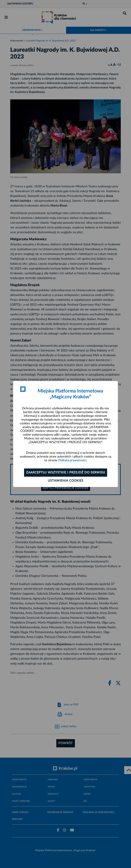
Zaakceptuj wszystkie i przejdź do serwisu (66, 473)
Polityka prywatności (72, 460)
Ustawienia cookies (66, 481)
